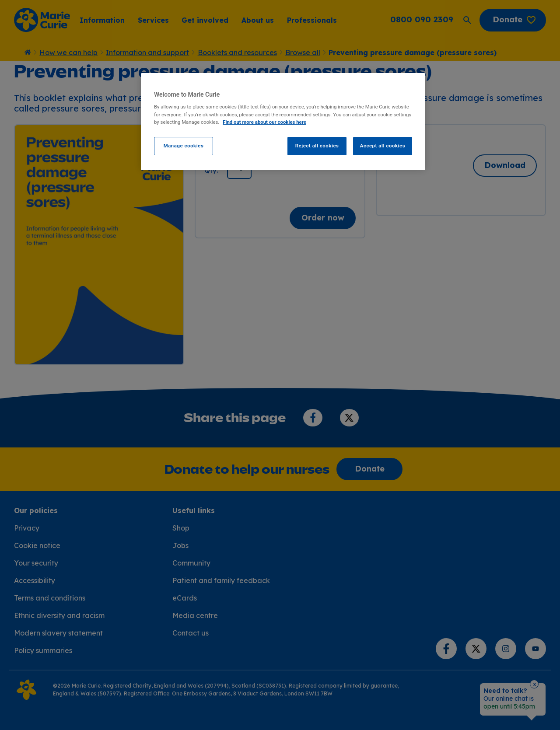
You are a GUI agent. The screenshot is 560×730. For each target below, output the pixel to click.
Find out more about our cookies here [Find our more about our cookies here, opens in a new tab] (264, 122)
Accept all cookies (383, 146)
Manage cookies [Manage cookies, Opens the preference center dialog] (184, 146)
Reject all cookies (317, 146)
